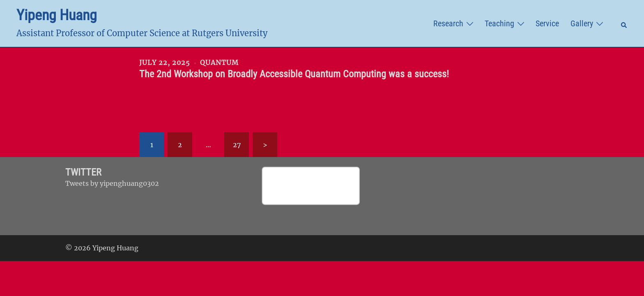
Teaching (499, 23)
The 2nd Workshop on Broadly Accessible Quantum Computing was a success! (294, 74)
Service (547, 23)
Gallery (582, 23)
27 (237, 145)
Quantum (219, 62)
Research (448, 23)
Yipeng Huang (57, 15)
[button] (624, 23)
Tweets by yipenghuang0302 (112, 183)
